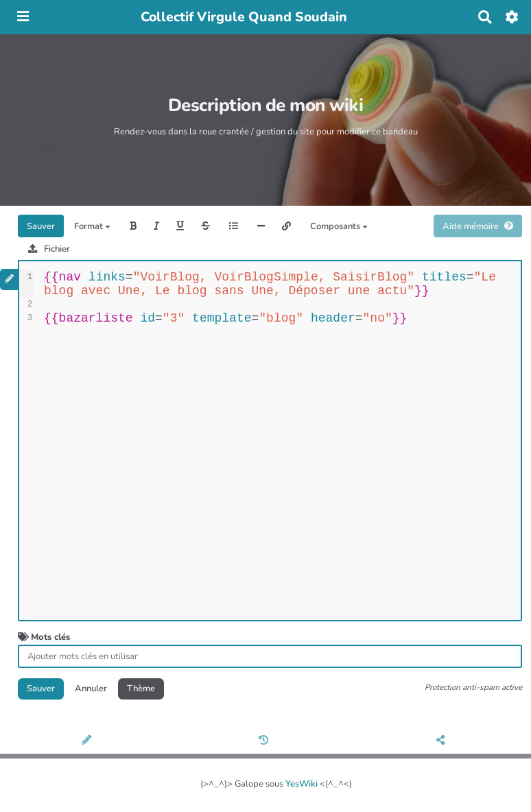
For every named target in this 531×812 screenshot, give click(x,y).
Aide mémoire (478, 226)
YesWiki (302, 784)
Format (92, 226)
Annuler (91, 689)
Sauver (41, 226)
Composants (339, 226)
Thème (141, 689)
